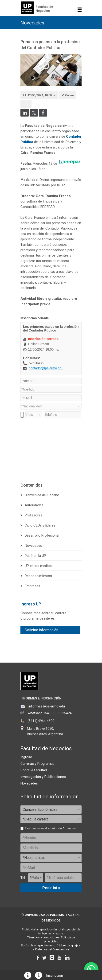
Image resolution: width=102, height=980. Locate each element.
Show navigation (80, 10)
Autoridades (34, 505)
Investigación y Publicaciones (43, 777)
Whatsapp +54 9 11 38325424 (50, 713)
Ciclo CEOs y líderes (40, 525)
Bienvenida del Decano (42, 495)
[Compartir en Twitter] (34, 115)
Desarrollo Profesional (42, 535)
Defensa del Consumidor (52, 949)
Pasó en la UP (35, 556)
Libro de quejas (70, 945)
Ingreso (26, 757)
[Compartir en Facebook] (43, 115)
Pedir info (51, 888)
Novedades (32, 23)
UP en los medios (38, 566)
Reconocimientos (38, 576)
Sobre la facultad (34, 770)
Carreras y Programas (37, 764)
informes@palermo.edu (47, 706)
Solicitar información (41, 630)
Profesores (33, 515)
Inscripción (55, 976)
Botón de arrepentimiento (38, 945)
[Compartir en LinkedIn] (25, 115)
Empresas (32, 586)
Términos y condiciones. (44, 937)
